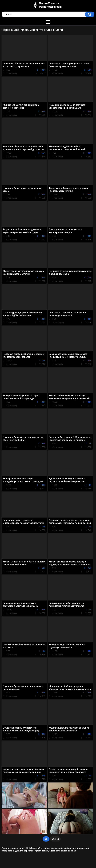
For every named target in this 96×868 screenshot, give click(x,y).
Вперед (55, 839)
